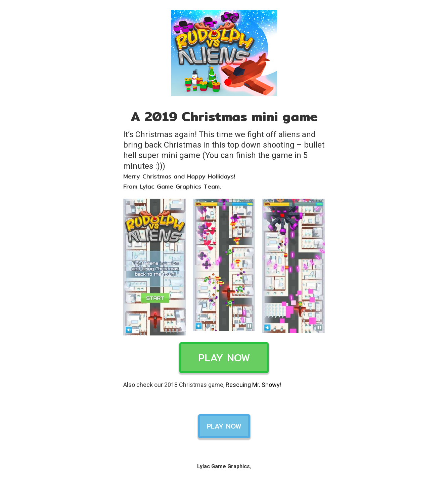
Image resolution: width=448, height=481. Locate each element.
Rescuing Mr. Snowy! (254, 385)
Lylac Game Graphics (223, 466)
